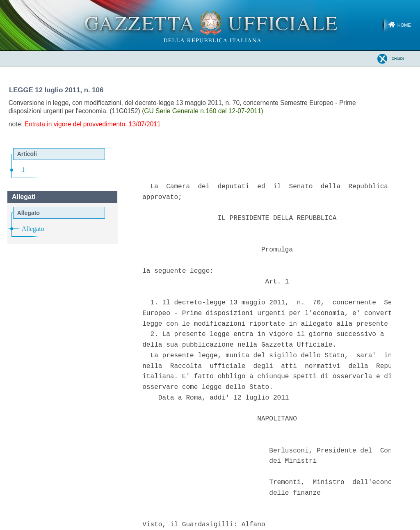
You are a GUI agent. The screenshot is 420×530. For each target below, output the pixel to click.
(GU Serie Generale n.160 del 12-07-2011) (203, 111)
